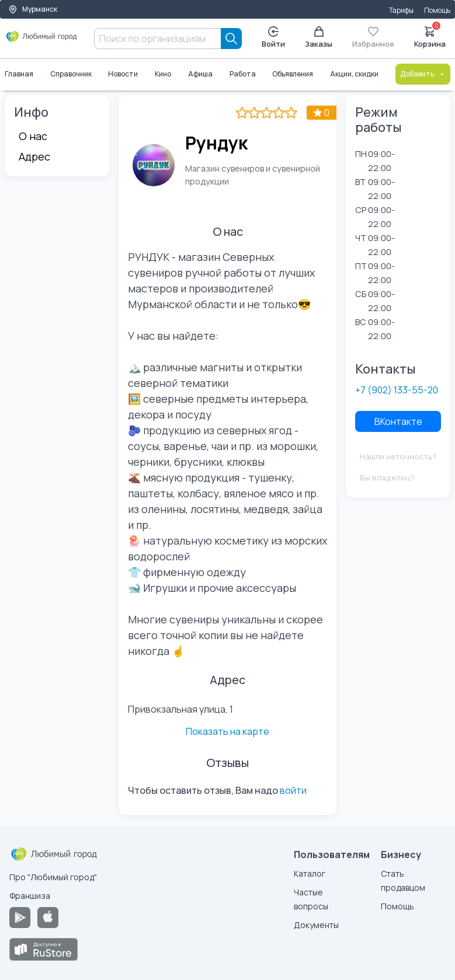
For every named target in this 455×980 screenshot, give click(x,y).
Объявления (293, 74)
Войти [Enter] (273, 38)
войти (293, 790)
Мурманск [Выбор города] (33, 9)
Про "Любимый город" (53, 877)
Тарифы (401, 10)
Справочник (71, 74)
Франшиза (30, 896)
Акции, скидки (354, 74)
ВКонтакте (398, 421)
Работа (243, 74)
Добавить (423, 74)
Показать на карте (227, 731)
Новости (124, 74)
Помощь (437, 10)
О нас (33, 136)
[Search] (231, 39)
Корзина (430, 36)
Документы (316, 925)
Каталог (310, 873)
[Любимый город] (42, 41)
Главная (19, 74)
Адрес (34, 156)
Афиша (200, 74)
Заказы (319, 38)
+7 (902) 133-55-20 (397, 390)
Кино (163, 74)
